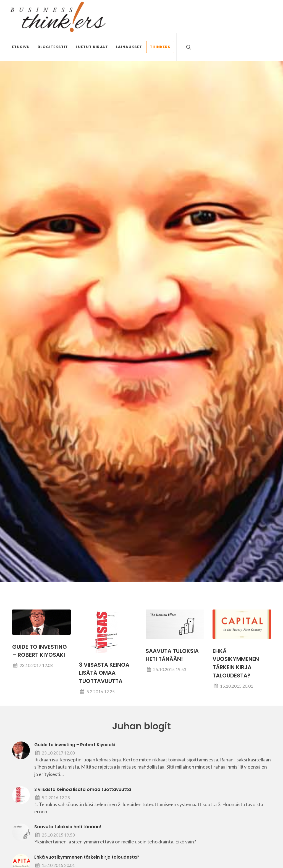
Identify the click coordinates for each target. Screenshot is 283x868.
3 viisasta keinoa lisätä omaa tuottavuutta (104, 673)
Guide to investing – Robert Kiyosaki (75, 745)
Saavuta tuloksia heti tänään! (68, 827)
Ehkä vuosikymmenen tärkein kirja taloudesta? (87, 857)
